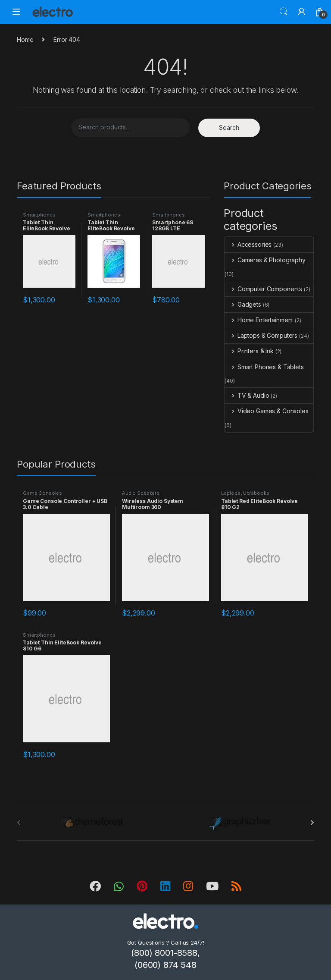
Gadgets (243, 304)
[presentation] (312, 823)
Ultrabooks (256, 493)
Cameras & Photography (265, 260)
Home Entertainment (259, 320)
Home (25, 39)
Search (284, 12)
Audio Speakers (141, 493)
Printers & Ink (249, 351)
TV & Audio (247, 395)
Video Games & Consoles (267, 411)
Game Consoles (42, 493)
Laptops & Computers (261, 335)
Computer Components (263, 289)
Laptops (231, 493)
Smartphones (39, 215)
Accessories (248, 244)
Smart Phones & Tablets (264, 367)
